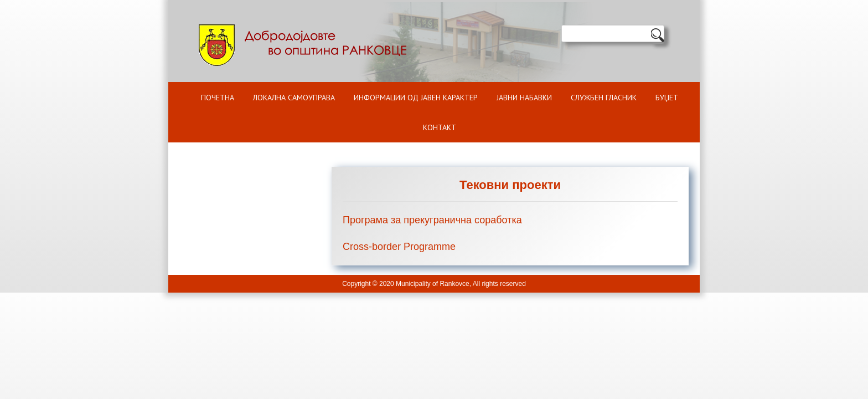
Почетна (218, 98)
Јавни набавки (524, 98)
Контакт (440, 127)
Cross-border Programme (399, 247)
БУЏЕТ (667, 98)
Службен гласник (604, 98)
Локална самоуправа (294, 98)
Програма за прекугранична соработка (432, 220)
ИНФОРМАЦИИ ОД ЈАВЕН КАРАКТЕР (416, 98)
